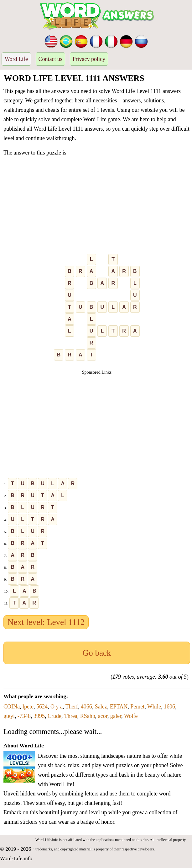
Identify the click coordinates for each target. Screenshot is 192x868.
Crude (54, 716)
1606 (169, 707)
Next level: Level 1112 (46, 622)
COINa (12, 707)
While (154, 707)
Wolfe (131, 716)
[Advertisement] (97, 206)
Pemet (137, 707)
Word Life (16, 59)
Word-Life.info (16, 858)
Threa (71, 716)
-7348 (24, 716)
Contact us (51, 59)
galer (116, 716)
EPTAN (119, 707)
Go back (97, 653)
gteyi (9, 716)
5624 (42, 707)
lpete (28, 707)
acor (103, 716)
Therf (72, 707)
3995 (39, 716)
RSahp (88, 716)
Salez (101, 707)
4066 (86, 707)
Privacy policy (89, 59)
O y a (57, 707)
